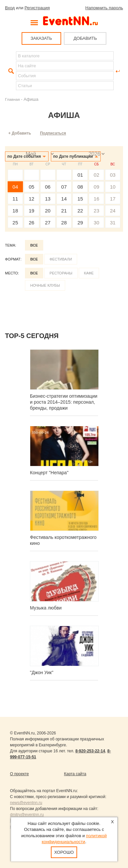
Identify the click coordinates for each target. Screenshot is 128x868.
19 (31, 211)
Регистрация (37, 8)
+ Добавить (20, 133)
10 (113, 187)
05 (31, 187)
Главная (12, 99)
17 (113, 199)
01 (80, 175)
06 (48, 187)
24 (113, 211)
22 (80, 211)
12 (31, 199)
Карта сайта (75, 774)
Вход (10, 8)
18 (15, 211)
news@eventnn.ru (26, 803)
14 (64, 199)
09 (97, 187)
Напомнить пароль (104, 8)
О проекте (19, 774)
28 (64, 223)
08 (80, 187)
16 (97, 199)
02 (97, 175)
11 (15, 199)
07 (64, 187)
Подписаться (53, 133)
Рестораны (61, 273)
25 (15, 223)
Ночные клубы (45, 285)
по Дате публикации (73, 156)
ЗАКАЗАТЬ (41, 38)
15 (80, 199)
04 (15, 187)
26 (31, 223)
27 (48, 223)
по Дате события (24, 156)
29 (80, 223)
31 (113, 223)
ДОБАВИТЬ (85, 38)
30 (97, 223)
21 (64, 211)
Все (34, 245)
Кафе (89, 273)
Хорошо (64, 852)
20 (48, 211)
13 (48, 199)
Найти (10, 71)
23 (97, 211)
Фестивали (61, 259)
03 (113, 175)
